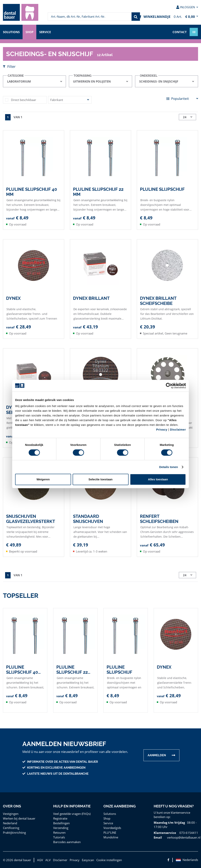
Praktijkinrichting (14, 832)
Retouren (59, 832)
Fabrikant (56, 100)
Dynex (13, 298)
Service (47, 32)
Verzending (61, 828)
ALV (47, 860)
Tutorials (59, 837)
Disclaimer (178, 429)
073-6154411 (187, 832)
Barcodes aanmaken (67, 842)
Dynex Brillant (91, 298)
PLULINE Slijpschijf (162, 189)
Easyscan (87, 860)
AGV (39, 860)
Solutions (12, 32)
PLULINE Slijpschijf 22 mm (98, 192)
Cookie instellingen (108, 860)
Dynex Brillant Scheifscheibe (158, 301)
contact (180, 32)
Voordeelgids (112, 828)
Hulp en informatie (72, 806)
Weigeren (43, 479)
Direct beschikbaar (23, 100)
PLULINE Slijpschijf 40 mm (32, 192)
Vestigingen (11, 813)
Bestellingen (61, 823)
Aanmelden (157, 755)
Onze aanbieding (120, 806)
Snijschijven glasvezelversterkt (30, 519)
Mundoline (110, 837)
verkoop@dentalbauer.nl (183, 837)
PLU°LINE (110, 832)
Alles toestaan (158, 479)
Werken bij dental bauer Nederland (18, 820)
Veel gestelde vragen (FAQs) (72, 813)
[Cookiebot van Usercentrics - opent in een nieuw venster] (169, 386)
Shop (30, 32)
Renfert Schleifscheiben (159, 519)
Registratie (60, 818)
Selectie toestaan (101, 479)
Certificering (11, 828)
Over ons (12, 806)
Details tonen (169, 467)
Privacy (162, 429)
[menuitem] (21, 12)
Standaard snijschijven (88, 519)
